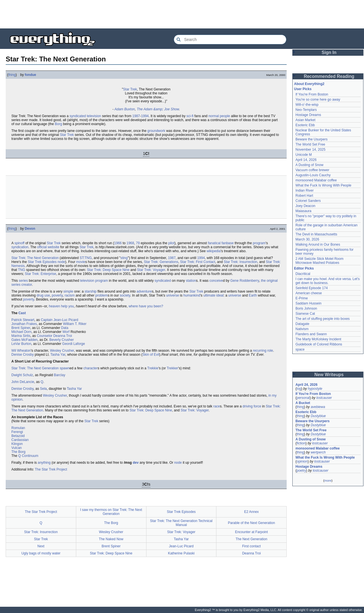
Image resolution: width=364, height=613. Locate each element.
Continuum (30, 456)
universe (172, 295)
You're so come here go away (318, 100)
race (217, 406)
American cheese (309, 293)
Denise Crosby (23, 355)
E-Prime (302, 298)
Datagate (302, 324)
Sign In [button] (329, 52)
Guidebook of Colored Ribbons (319, 344)
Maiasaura (303, 211)
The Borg (18, 452)
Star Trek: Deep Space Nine (108, 270)
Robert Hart (304, 196)
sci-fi (190, 116)
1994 (145, 116)
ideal (220, 295)
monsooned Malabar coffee (316, 180)
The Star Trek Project (51, 469)
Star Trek (130, 89)
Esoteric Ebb (305, 125)
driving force (252, 406)
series (23, 281)
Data (65, 328)
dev (136, 463)
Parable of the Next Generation (251, 523)
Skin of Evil (151, 355)
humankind (192, 295)
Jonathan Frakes (24, 324)
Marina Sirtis (21, 336)
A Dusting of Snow (309, 165)
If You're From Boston (312, 94)
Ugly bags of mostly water (41, 553)
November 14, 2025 (310, 150)
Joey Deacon (305, 206)
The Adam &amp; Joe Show (158, 109)
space (300, 349)
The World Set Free (310, 144)
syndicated (78, 116)
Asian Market (305, 120)
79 (138, 243)
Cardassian (20, 440)
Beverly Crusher (61, 340)
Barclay (59, 375)
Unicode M (304, 155)
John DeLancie (23, 382)
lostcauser (324, 398)
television (94, 116)
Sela (44, 389)
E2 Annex (251, 512)
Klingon (17, 444)
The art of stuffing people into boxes (323, 319)
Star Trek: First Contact (197, 262)
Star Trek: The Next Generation (35, 258)
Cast (22, 313)
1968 (130, 243)
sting (124, 258)
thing (12, 75)
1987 (136, 116)
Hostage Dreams (308, 115)
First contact (251, 546)
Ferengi (17, 432)
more (328, 481)
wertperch (318, 452)
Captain (46, 320)
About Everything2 (309, 84)
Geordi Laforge (74, 344)
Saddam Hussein (308, 303)
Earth (253, 295)
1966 (118, 243)
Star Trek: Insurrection (241, 262)
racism (70, 295)
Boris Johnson (306, 308)
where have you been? (146, 306)
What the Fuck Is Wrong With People (323, 185)
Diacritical (303, 274)
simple (68, 291)
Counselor (45, 336)
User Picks (303, 89)
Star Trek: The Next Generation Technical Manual (181, 523)
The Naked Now (111, 539)
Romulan (18, 428)
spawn (65, 368)
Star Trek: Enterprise (40, 274)
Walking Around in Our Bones (318, 245)
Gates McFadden (24, 340)
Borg (58, 124)
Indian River (305, 190)
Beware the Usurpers (312, 139)
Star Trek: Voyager (151, 270)
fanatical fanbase (221, 243)
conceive (216, 281)
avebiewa (318, 407)
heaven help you (61, 306)
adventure (144, 291)
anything (44, 463)
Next (41, 546)
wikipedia (213, 251)
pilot (171, 243)
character (90, 368)
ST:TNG (86, 258)
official (42, 247)
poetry (301, 471)
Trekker (172, 368)
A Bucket (303, 403)
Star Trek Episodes (42, 262)
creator (27, 285)
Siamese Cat (305, 314)
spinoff (19, 243)
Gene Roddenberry (245, 281)
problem (101, 295)
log (299, 389)
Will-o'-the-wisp (307, 105)
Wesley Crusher (62, 351)
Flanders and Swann (311, 334)
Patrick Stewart (23, 320)
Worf (66, 332)
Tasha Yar (58, 355)
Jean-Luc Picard (66, 320)
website (54, 247)
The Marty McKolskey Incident (318, 339)
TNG (21, 270)
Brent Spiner (21, 328)
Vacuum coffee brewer (312, 170)
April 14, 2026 (306, 160)
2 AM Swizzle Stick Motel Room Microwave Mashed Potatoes (319, 261)
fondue (30, 75)
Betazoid (18, 436)
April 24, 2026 (306, 385)
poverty (57, 295)
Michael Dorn (21, 332)
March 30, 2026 (307, 239)
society (125, 295)
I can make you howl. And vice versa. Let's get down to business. (328, 281)
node (61, 262)
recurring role (263, 351)
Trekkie (153, 368)
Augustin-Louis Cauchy (313, 175)
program (259, 243)
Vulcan (16, 448)
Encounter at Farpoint (251, 532)
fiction (301, 443)
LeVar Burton (21, 344)
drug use (43, 295)
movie (81, 262)
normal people (219, 116)
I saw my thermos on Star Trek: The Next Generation (111, 512)
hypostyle (315, 389)
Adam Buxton (125, 109)
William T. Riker (75, 324)
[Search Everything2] (230, 40)
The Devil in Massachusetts (316, 234)
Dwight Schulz (22, 375)
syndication (20, 247)
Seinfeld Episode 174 (312, 288)
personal (303, 398)
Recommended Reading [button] (329, 76)
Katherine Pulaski (181, 553)
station (191, 281)
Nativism (302, 329)
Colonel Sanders (308, 201)
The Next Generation (251, 539)
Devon (30, 229)
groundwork (156, 131)
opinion (302, 461)
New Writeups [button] (329, 375)
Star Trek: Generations (161, 262)
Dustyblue (318, 416)
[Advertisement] (182, 14)
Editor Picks (304, 268)
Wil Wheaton (21, 351)
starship (90, 291)
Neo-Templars (306, 110)
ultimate (209, 295)
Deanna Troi (62, 336)
